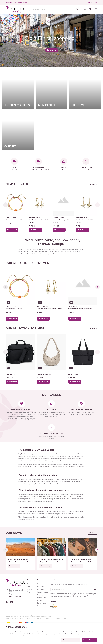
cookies (58, 632)
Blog (28, 592)
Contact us (41, 606)
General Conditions (50, 615)
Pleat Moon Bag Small (44, 374)
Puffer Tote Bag (73, 374)
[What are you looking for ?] (54, 9)
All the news (91, 533)
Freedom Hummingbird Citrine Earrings (62, 221)
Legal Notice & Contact (38, 615)
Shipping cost (41, 595)
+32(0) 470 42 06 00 (15, 597)
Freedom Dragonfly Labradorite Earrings (39, 221)
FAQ (96, 2)
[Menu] (96, 9)
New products (42, 603)
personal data (86, 634)
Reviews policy (42, 598)
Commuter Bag (10, 374)
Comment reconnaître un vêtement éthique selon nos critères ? (51, 561)
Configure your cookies (71, 640)
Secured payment (43, 592)
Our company (41, 584)
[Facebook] (7, 602)
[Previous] (6, 205)
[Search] (77, 9)
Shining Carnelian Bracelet (14, 220)
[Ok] (95, 589)
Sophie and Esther (27, 454)
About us (90, 2)
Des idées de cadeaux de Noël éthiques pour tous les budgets (81, 561)
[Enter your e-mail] (74, 589)
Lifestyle (30, 589)
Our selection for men (25, 328)
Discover (92, 184)
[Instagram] (11, 602)
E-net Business (23, 618)
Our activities (41, 589)
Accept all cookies (90, 640)
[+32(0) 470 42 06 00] (21, 2)
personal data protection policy (66, 595)
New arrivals (17, 184)
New (9, 302)
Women (29, 584)
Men (28, 586)
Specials (40, 600)
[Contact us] (9, 2)
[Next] (97, 205)
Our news (14, 533)
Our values (41, 587)
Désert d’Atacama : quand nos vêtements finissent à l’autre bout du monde (20, 561)
